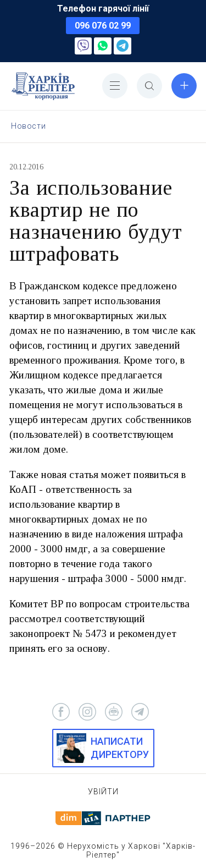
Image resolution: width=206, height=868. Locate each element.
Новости (28, 126)
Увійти (103, 792)
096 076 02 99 (103, 26)
